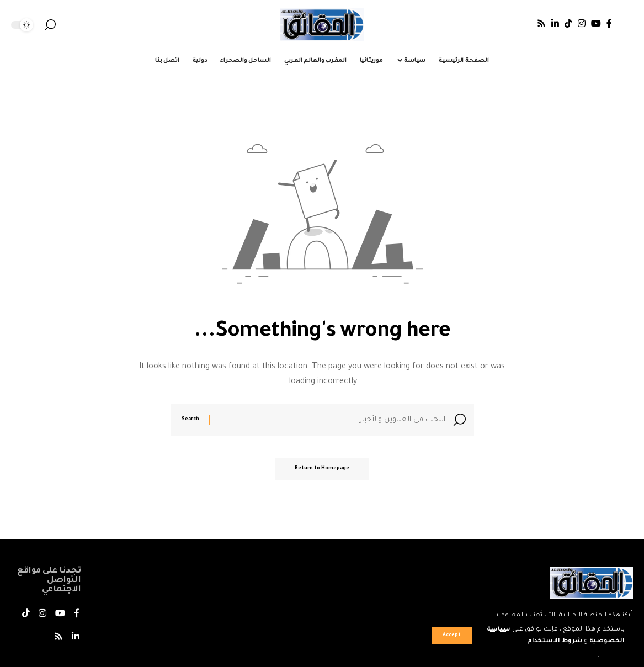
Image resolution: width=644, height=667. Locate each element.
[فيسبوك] (609, 23)
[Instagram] (582, 23)
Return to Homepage (322, 472)
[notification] (66, 25)
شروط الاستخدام (552, 641)
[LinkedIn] (555, 23)
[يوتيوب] (596, 23)
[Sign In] (625, 25)
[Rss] (541, 23)
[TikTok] (568, 23)
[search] (50, 25)
